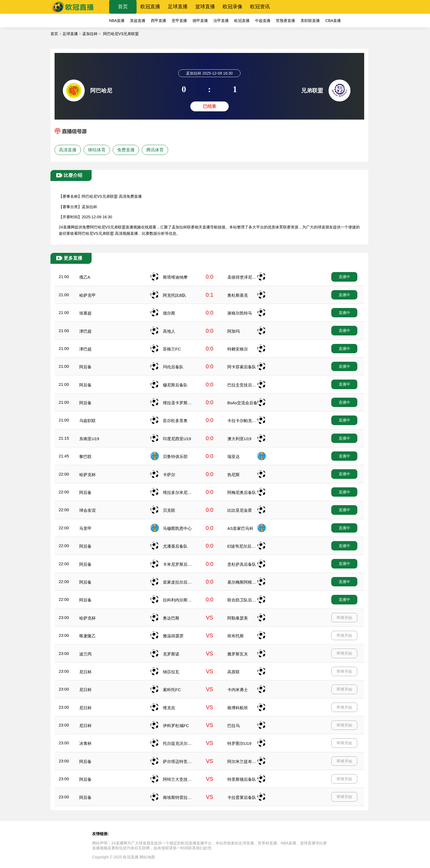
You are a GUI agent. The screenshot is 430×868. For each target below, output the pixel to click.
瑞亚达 (234, 456)
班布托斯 (236, 636)
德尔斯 (169, 313)
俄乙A (85, 277)
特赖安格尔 (238, 349)
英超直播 (138, 21)
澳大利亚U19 (239, 439)
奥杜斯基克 (238, 295)
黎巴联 (85, 456)
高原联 (234, 672)
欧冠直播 (150, 7)
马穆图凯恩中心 (177, 528)
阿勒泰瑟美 (238, 618)
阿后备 (85, 367)
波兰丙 (85, 654)
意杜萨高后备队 (242, 564)
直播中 (344, 277)
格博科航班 (238, 708)
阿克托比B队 (175, 295)
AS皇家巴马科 (240, 528)
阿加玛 (234, 331)
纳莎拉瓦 (171, 672)
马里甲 (85, 528)
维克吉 (169, 708)
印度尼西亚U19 (177, 439)
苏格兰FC (172, 349)
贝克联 (169, 510)
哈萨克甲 (87, 295)
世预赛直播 (285, 21)
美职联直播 (310, 21)
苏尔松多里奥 (175, 421)
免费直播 (126, 150)
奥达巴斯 (171, 618)
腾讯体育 (155, 150)
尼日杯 (85, 672)
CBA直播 (333, 21)
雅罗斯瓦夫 (238, 654)
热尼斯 (234, 475)
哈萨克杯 (87, 475)
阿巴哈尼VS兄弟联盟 (121, 34)
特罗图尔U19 (239, 743)
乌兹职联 (87, 421)
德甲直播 (200, 21)
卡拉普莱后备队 (242, 797)
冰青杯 (85, 743)
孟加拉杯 (90, 34)
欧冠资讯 (260, 7)
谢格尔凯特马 (240, 313)
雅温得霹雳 (173, 636)
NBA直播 (117, 21)
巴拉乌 (234, 726)
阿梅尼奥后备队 (242, 492)
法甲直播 (221, 21)
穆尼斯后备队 (175, 385)
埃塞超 (85, 313)
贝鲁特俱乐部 (175, 456)
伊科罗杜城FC (176, 726)
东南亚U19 (89, 439)
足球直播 (178, 7)
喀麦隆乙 (87, 636)
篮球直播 (205, 7)
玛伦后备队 (173, 367)
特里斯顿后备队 (242, 779)
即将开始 (344, 618)
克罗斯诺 (171, 654)
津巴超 (85, 331)
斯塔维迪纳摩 (175, 277)
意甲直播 (179, 21)
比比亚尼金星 (240, 510)
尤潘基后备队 (175, 546)
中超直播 (263, 21)
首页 (123, 7)
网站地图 (147, 857)
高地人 (169, 331)
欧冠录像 (233, 7)
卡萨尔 (169, 475)
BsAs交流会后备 (242, 403)
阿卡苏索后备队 (242, 367)
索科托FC (172, 690)
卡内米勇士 (238, 690)
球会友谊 (87, 510)
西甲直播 (159, 21)
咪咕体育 (97, 150)
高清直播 (68, 150)
